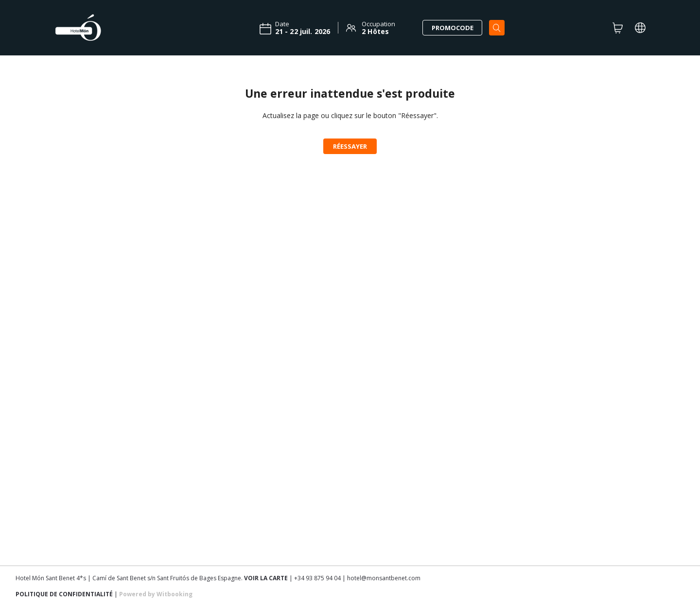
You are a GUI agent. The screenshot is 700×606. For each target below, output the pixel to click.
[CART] (618, 28)
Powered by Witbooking (156, 594)
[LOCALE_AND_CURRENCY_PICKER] (640, 28)
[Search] (497, 28)
